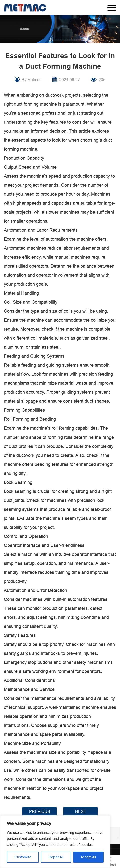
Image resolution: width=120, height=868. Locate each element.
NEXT (81, 811)
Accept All (88, 857)
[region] (55, 842)
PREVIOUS (40, 811)
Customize (23, 857)
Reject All (56, 857)
